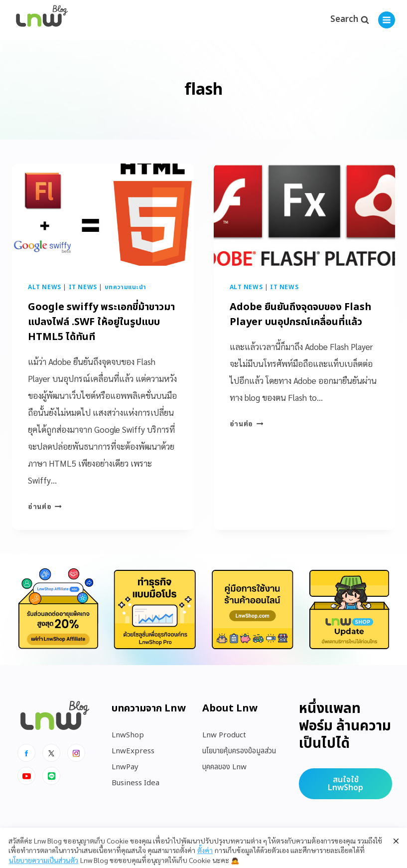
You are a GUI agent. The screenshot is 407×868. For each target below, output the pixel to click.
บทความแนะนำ (126, 287)
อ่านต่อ (45, 506)
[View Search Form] (349, 20)
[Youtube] (26, 776)
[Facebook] (26, 753)
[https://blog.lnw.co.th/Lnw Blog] (42, 20)
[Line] (51, 776)
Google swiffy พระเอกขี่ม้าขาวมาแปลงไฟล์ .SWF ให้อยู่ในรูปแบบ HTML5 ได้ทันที (101, 322)
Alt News (45, 287)
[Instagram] (76, 753)
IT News (83, 287)
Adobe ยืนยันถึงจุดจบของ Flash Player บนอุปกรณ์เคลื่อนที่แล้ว (301, 315)
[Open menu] (387, 20)
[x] (51, 753)
